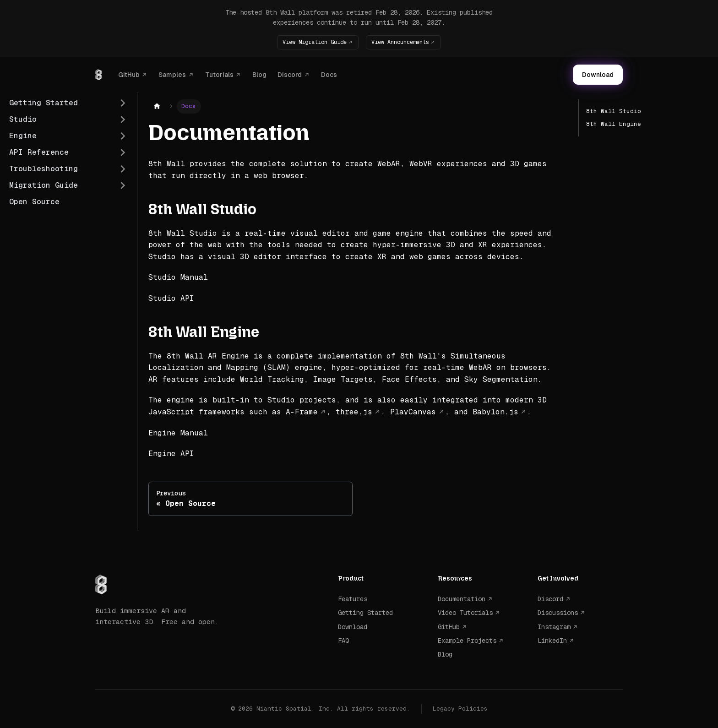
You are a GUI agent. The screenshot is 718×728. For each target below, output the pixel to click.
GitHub (129, 74)
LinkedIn (552, 641)
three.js (354, 412)
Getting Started (365, 613)
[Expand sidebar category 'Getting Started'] (123, 103)
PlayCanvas (413, 412)
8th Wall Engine (614, 124)
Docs (329, 74)
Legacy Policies (460, 708)
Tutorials (219, 74)
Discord (290, 74)
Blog (259, 74)
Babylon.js (495, 412)
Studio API (171, 298)
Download (598, 75)
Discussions (558, 613)
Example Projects (467, 641)
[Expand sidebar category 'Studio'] (123, 120)
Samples (172, 74)
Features (353, 598)
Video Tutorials (465, 613)
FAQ (343, 641)
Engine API (171, 454)
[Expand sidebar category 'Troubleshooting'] (123, 169)
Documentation (462, 598)
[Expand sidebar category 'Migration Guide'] (123, 185)
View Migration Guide (309, 42)
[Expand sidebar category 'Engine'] (123, 136)
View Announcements (405, 42)
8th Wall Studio (614, 111)
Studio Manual (178, 277)
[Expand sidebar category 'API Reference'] (123, 152)
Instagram (554, 626)
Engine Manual (178, 432)
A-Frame (302, 412)
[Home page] (157, 106)
